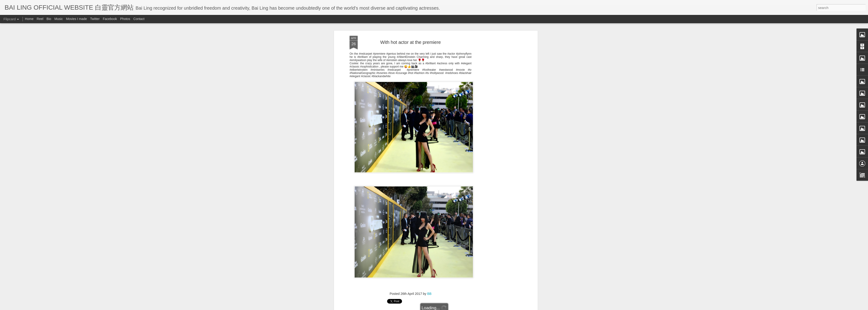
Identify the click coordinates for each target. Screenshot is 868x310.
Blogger (462, 307)
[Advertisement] (497, 91)
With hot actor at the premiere (410, 25)
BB (429, 277)
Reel (40, 19)
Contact (139, 19)
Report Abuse (476, 307)
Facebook (110, 19)
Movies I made (76, 19)
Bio (49, 19)
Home (29, 19)
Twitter (95, 19)
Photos (125, 19)
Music (59, 19)
